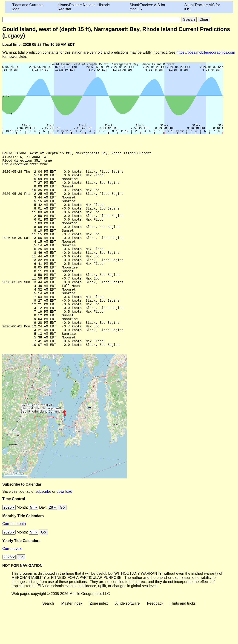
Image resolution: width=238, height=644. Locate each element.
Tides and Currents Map (28, 7)
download (65, 528)
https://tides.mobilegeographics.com (206, 52)
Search (48, 640)
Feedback (155, 640)
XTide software (127, 640)
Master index (72, 640)
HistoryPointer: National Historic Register (84, 7)
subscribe (43, 528)
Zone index (99, 640)
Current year (13, 585)
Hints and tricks (183, 640)
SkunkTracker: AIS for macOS (147, 7)
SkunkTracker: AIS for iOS (202, 7)
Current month (14, 560)
